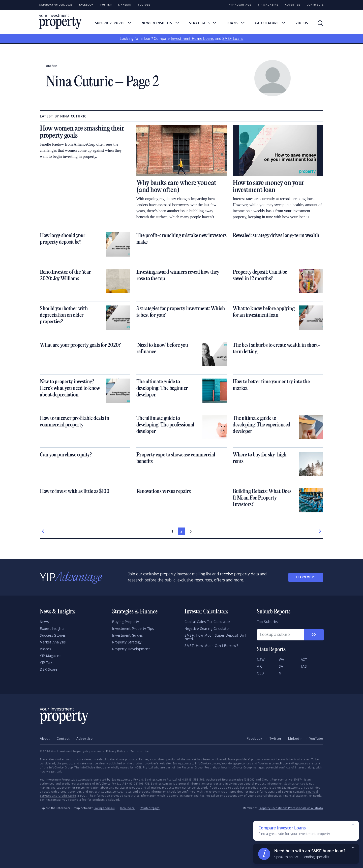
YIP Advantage (240, 5)
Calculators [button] (270, 23)
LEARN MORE (306, 577)
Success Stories (53, 636)
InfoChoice (128, 808)
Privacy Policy (116, 752)
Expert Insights (52, 629)
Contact (63, 739)
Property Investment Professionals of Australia (291, 808)
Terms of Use (140, 752)
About (45, 739)
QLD (261, 673)
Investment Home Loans (192, 39)
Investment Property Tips (133, 629)
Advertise (293, 5)
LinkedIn (125, 5)
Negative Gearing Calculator (207, 629)
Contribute (315, 5)
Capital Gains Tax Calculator (207, 622)
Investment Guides (128, 636)
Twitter (106, 5)
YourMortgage (150, 808)
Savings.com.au (104, 808)
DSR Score (49, 670)
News (44, 622)
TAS (304, 667)
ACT (304, 660)
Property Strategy (127, 642)
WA (282, 660)
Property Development (131, 649)
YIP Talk (46, 663)
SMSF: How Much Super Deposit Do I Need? (215, 637)
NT (281, 673)
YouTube (316, 739)
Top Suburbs (267, 622)
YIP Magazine (268, 5)
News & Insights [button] (160, 23)
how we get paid (51, 772)
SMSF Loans (233, 39)
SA (281, 667)
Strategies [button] (203, 23)
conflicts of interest (293, 768)
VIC (260, 667)
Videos (302, 23)
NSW (261, 660)
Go (314, 635)
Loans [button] (236, 23)
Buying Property (126, 622)
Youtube (144, 5)
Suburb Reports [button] (113, 23)
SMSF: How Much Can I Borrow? (211, 646)
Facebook (86, 5)
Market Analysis (53, 642)
